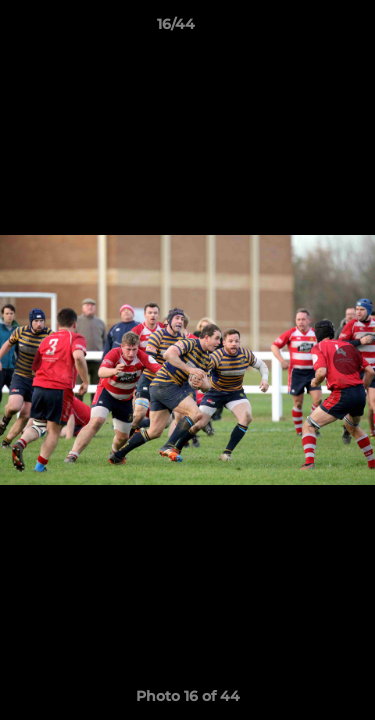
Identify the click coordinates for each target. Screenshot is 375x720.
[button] (303, 29)
